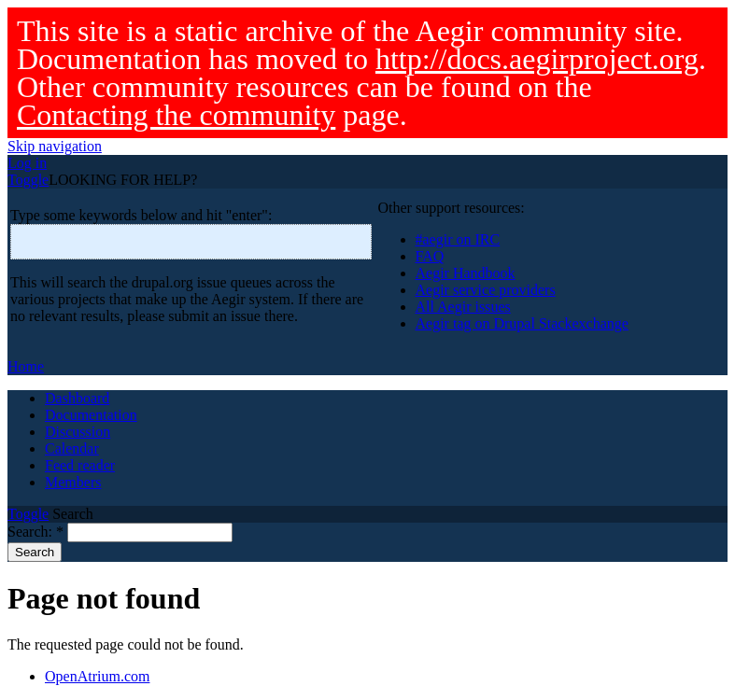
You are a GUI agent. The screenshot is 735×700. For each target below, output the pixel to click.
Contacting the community (176, 115)
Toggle (28, 180)
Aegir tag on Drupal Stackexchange (522, 323)
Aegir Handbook (466, 273)
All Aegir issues (463, 307)
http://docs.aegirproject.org (537, 59)
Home (26, 366)
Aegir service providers (486, 290)
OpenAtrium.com (97, 676)
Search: (35, 532)
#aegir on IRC (458, 239)
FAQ (430, 256)
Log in (27, 163)
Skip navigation (55, 146)
